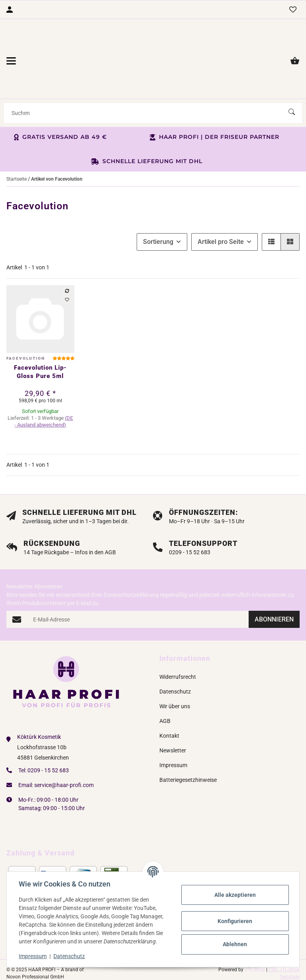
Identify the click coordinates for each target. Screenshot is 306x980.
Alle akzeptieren (234, 895)
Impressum (33, 956)
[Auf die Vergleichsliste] (67, 264)
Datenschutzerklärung (131, 568)
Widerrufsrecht (178, 650)
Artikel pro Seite (221, 215)
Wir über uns (175, 680)
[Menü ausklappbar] (11, 47)
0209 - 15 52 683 (48, 743)
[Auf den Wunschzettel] (67, 273)
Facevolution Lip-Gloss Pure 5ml (40, 345)
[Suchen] (146, 86)
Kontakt (169, 709)
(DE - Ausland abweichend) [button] (44, 395)
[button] (271, 215)
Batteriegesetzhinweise (188, 753)
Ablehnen (234, 944)
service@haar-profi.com (64, 758)
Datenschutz (70, 956)
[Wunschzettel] (293, 10)
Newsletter (173, 724)
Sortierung (158, 215)
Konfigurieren (234, 921)
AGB (165, 694)
